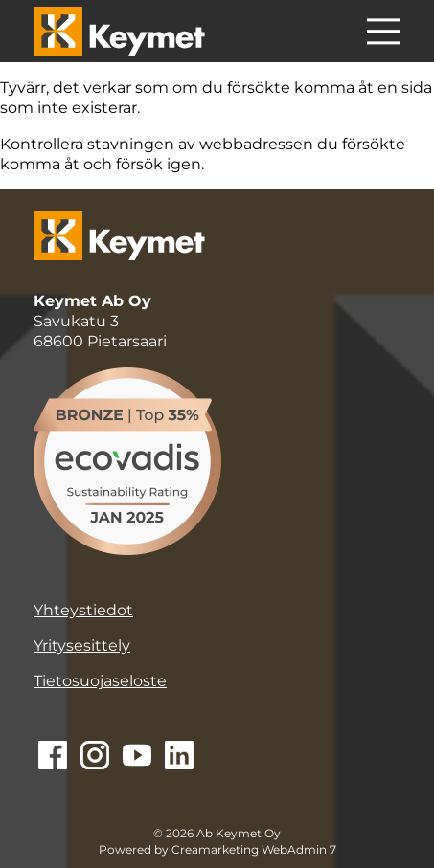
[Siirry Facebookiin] (53, 757)
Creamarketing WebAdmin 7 (254, 850)
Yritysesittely (82, 645)
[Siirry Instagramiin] (95, 757)
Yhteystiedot (83, 610)
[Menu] (384, 34)
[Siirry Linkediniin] (179, 757)
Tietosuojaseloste (100, 681)
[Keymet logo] (119, 31)
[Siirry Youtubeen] (137, 757)
